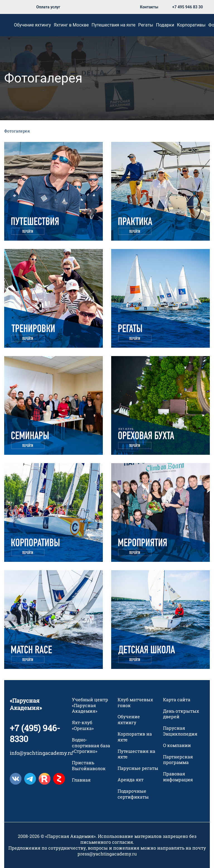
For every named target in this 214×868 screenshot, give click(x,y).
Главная (81, 780)
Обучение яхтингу (32, 25)
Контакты (149, 7)
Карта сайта (177, 700)
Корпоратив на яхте (135, 737)
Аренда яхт (131, 780)
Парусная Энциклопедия (180, 731)
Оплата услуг (48, 7)
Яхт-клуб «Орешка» (83, 726)
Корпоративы (191, 25)
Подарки (165, 25)
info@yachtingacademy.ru (41, 753)
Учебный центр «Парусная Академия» (90, 705)
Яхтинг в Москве (71, 25)
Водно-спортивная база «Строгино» (91, 746)
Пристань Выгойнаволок (89, 766)
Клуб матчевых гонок (135, 703)
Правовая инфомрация (178, 777)
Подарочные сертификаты (133, 794)
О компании (177, 745)
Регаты (146, 25)
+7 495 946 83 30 (188, 7)
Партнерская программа (178, 760)
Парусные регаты (138, 768)
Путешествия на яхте (114, 25)
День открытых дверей (181, 714)
